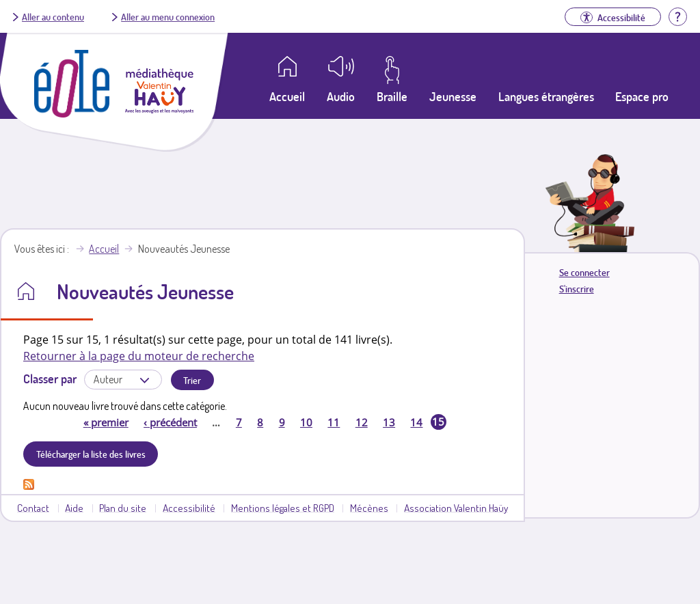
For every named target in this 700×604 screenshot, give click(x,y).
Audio (341, 96)
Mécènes (369, 508)
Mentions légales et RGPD (283, 508)
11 (334, 422)
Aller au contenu (53, 16)
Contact (33, 508)
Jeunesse (453, 96)
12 (362, 422)
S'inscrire (577, 289)
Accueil (104, 249)
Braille (392, 96)
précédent (170, 422)
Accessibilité (189, 508)
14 (416, 422)
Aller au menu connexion (168, 16)
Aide (74, 508)
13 (389, 422)
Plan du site (123, 508)
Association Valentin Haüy (456, 508)
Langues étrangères (546, 96)
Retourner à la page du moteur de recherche (139, 356)
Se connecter (584, 272)
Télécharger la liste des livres (91, 454)
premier (106, 422)
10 (306, 422)
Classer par (50, 379)
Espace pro (642, 96)
